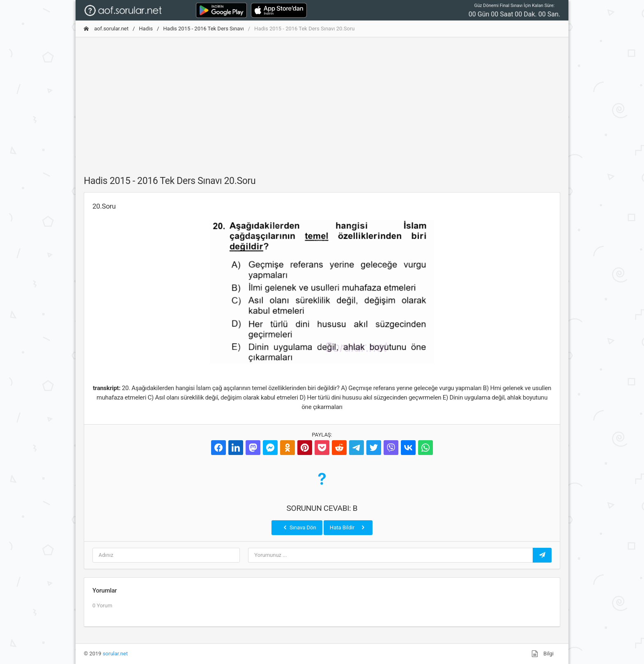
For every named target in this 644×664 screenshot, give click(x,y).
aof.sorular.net (106, 29)
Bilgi (543, 654)
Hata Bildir (348, 527)
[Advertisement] (322, 101)
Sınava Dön (299, 527)
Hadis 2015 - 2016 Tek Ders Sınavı (203, 29)
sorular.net (115, 654)
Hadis (146, 29)
